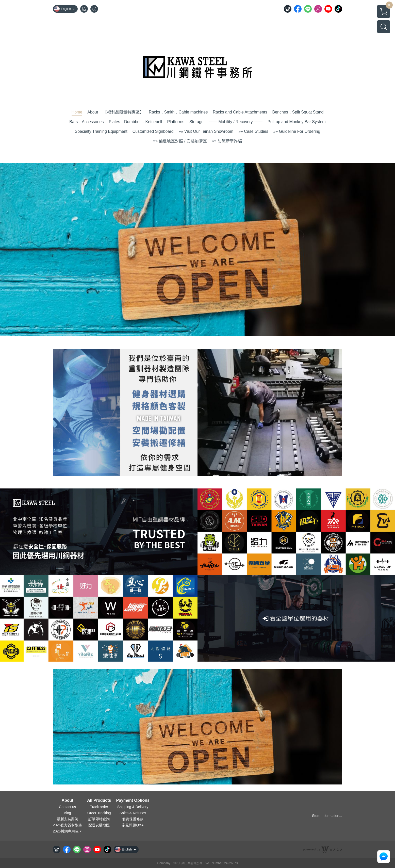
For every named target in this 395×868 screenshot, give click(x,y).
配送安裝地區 (99, 825)
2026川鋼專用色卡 (67, 831)
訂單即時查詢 (99, 819)
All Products (99, 800)
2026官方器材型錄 (67, 825)
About (67, 800)
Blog (68, 813)
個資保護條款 (133, 819)
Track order (99, 807)
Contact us (67, 807)
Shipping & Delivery (133, 807)
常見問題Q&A (133, 825)
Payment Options (133, 800)
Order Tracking (99, 813)
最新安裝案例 (68, 819)
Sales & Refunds (133, 813)
